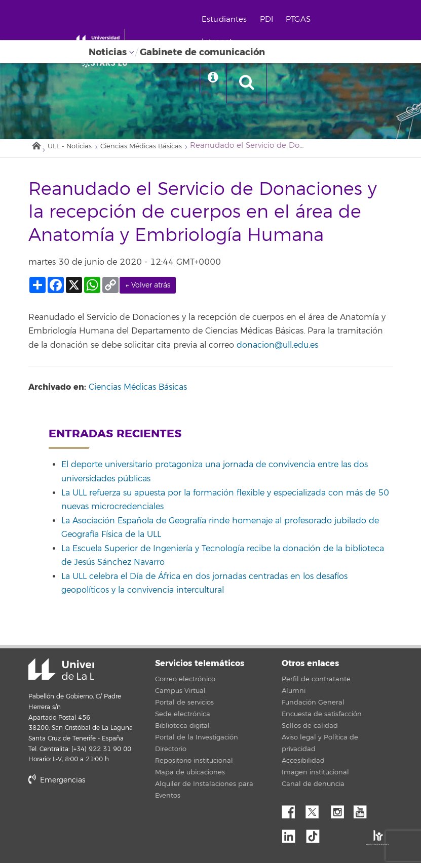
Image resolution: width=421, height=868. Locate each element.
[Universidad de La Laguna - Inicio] (120, 39)
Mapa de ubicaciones (190, 777)
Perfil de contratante (316, 684)
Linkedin (292, 838)
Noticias (108, 52)
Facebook (292, 814)
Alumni (294, 696)
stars (104, 820)
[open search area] (287, 83)
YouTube (364, 814)
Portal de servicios (184, 708)
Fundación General (313, 708)
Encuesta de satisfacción (322, 719)
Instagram (340, 814)
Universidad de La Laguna (41, 675)
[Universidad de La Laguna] (122, 64)
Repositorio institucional (194, 766)
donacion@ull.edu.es (277, 350)
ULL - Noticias (76, 151)
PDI (293, 19)
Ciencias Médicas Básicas (162, 151)
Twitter (316, 814)
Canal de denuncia (313, 789)
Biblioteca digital (182, 731)
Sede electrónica (183, 719)
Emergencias (57, 785)
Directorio (171, 754)
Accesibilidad (303, 766)
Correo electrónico (185, 684)
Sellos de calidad (310, 731)
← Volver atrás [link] (148, 290)
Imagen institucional (315, 777)
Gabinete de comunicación (202, 52)
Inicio (36, 148)
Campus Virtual (180, 696)
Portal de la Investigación (197, 742)
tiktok (316, 838)
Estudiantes (251, 19)
